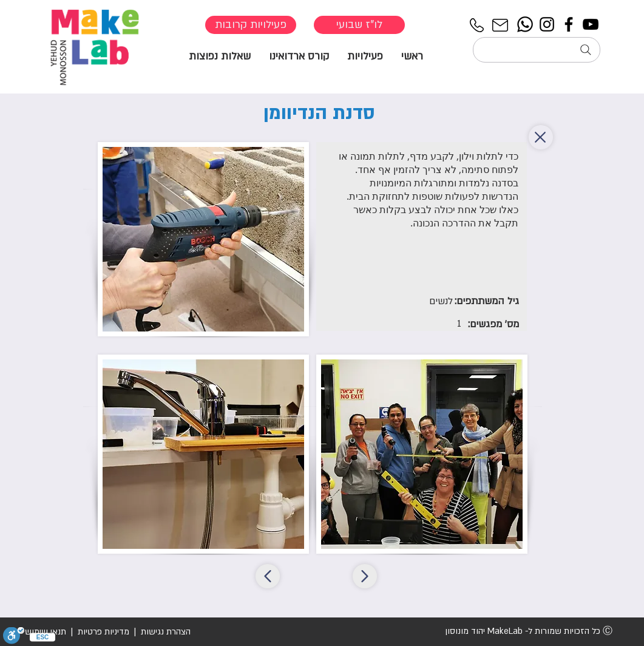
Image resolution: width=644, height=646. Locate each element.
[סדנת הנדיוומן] (268, 576)
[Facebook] (569, 24)
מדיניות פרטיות (103, 632)
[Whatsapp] (525, 24)
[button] (365, 56)
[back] (541, 137)
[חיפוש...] (537, 50)
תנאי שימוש (46, 632)
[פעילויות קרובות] (251, 25)
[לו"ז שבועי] (359, 25)
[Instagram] (547, 24)
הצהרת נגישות (164, 632)
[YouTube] (591, 24)
